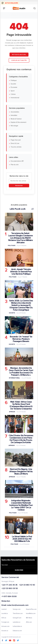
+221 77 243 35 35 (9, 585)
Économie (14, 87)
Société (13, 84)
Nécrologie (14, 126)
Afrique (12, 412)
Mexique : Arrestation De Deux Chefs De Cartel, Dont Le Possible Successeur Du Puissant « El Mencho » (21, 372)
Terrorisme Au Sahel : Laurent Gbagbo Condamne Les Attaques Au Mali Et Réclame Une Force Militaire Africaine (21, 238)
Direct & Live (15, 143)
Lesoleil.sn (5, 614)
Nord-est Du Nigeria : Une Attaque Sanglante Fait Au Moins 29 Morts (21, 471)
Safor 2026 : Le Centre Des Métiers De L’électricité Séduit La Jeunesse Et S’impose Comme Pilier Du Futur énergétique (21, 305)
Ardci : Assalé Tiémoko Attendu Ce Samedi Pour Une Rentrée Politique (21, 272)
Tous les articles (16, 147)
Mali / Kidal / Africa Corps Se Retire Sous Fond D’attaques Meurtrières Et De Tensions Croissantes (21, 405)
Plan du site (15, 165)
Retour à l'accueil (19, 54)
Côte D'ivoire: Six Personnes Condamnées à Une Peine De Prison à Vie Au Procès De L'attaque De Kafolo (21, 439)
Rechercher (19, 186)
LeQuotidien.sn (17, 626)
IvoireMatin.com (31, 614)
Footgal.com (5, 622)
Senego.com (17, 609)
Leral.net (4, 609)
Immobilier (14, 115)
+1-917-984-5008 (9, 597)
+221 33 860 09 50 (10, 589)
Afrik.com (29, 622)
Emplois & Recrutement (19, 122)
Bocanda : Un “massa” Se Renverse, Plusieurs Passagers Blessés (21, 339)
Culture (13, 94)
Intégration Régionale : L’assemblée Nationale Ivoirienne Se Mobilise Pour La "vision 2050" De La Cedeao (21, 505)
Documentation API (17, 161)
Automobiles (15, 112)
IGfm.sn (4, 618)
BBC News (29, 618)
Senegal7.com (17, 618)
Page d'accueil (16, 140)
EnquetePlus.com (31, 609)
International (15, 98)
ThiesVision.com (18, 614)
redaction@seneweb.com (18, 605)
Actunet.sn (5, 631)
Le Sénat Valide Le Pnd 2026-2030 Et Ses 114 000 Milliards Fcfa (22, 539)
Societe (12, 313)
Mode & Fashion (16, 119)
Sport (13, 91)
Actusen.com (5, 626)
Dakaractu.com (17, 631)
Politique (14, 80)
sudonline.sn (17, 622)
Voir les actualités (19, 60)
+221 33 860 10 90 (27, 585)
